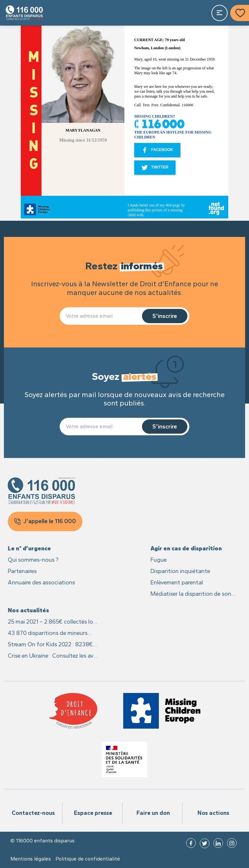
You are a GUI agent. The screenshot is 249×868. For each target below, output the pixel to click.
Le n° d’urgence (29, 548)
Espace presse (93, 813)
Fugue (159, 560)
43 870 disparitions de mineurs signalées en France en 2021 (48, 633)
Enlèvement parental (177, 582)
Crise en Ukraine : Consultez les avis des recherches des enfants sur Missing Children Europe (53, 656)
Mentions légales (31, 859)
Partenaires (22, 571)
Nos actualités (28, 610)
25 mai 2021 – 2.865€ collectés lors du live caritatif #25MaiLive (53, 622)
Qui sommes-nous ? (33, 560)
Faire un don (153, 813)
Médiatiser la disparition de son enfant (191, 594)
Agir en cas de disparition (186, 548)
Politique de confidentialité (88, 859)
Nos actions (213, 813)
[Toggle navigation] (219, 13)
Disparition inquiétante (180, 571)
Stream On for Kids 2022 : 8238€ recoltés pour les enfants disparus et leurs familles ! (51, 645)
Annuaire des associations (41, 582)
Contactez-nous (33, 813)
